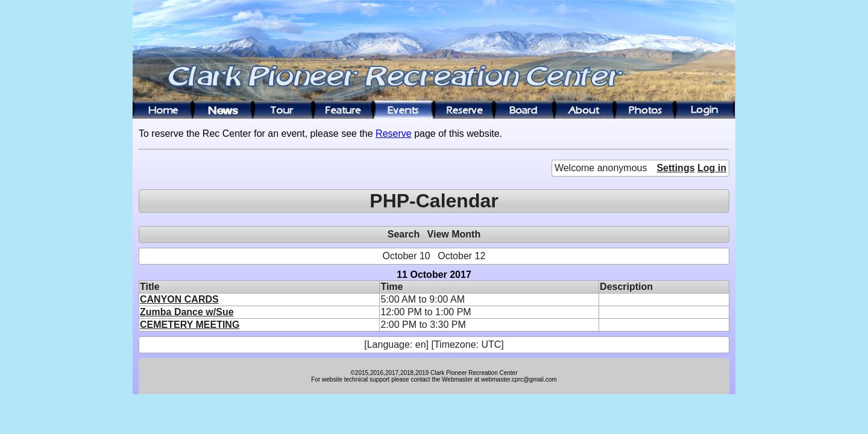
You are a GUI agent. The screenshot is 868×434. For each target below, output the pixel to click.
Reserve (394, 134)
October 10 (407, 256)
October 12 (461, 256)
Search (404, 234)
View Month (454, 234)
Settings (675, 168)
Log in (712, 168)
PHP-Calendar (434, 201)
